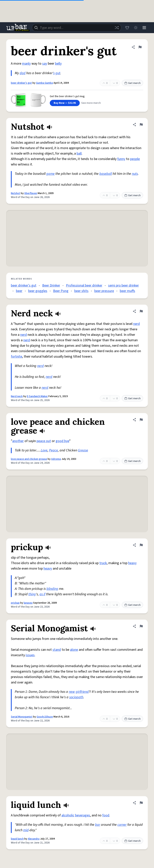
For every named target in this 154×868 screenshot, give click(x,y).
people (135, 159)
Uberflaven (31, 193)
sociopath (76, 697)
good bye (62, 441)
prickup (15, 603)
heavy (132, 563)
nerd (136, 324)
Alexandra (34, 839)
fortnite (17, 357)
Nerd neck (17, 396)
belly (58, 64)
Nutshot (16, 193)
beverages (83, 815)
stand (57, 650)
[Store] (127, 28)
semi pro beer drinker (123, 285)
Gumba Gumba (44, 83)
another (18, 441)
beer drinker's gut (21, 83)
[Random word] (117, 28)
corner (122, 825)
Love (44, 450)
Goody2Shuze (45, 717)
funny (121, 159)
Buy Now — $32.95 (65, 103)
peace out (44, 441)
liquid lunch (17, 839)
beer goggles (38, 291)
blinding (52, 589)
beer (19, 291)
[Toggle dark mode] (136, 28)
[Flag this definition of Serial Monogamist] (141, 626)
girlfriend (82, 692)
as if (42, 594)
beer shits (81, 291)
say (45, 64)
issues (30, 655)
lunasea (28, 603)
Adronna (56, 459)
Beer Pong (61, 291)
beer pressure (104, 291)
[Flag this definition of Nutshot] (141, 125)
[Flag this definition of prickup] (141, 545)
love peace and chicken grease (29, 459)
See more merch (91, 103)
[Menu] (144, 28)
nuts (135, 174)
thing (32, 594)
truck (103, 563)
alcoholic (68, 815)
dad (23, 73)
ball (79, 153)
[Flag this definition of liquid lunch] (141, 803)
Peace (53, 450)
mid (26, 830)
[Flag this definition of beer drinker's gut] (140, 47)
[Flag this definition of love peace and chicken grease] (141, 420)
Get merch (132, 83)
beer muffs (127, 291)
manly (26, 64)
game (50, 174)
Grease (83, 450)
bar (98, 825)
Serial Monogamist (22, 717)
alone (74, 650)
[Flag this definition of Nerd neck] (141, 311)
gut (58, 73)
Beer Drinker (51, 285)
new (72, 692)
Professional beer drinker (84, 285)
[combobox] (77, 28)
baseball (106, 174)
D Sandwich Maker (37, 396)
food (106, 815)
